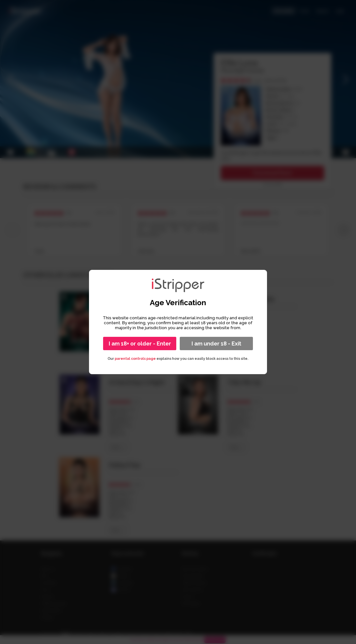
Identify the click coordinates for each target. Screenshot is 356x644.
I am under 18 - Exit (216, 343)
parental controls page (135, 359)
